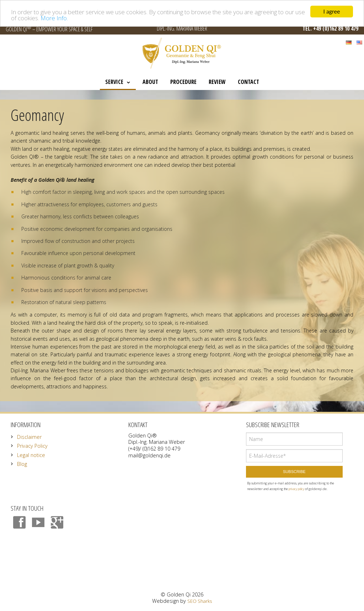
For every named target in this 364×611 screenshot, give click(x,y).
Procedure (183, 82)
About (150, 82)
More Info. (54, 18)
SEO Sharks (200, 601)
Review (217, 82)
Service (114, 82)
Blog (22, 464)
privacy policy (296, 489)
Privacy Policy (32, 446)
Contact (248, 82)
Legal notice (31, 455)
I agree (332, 12)
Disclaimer (29, 437)
